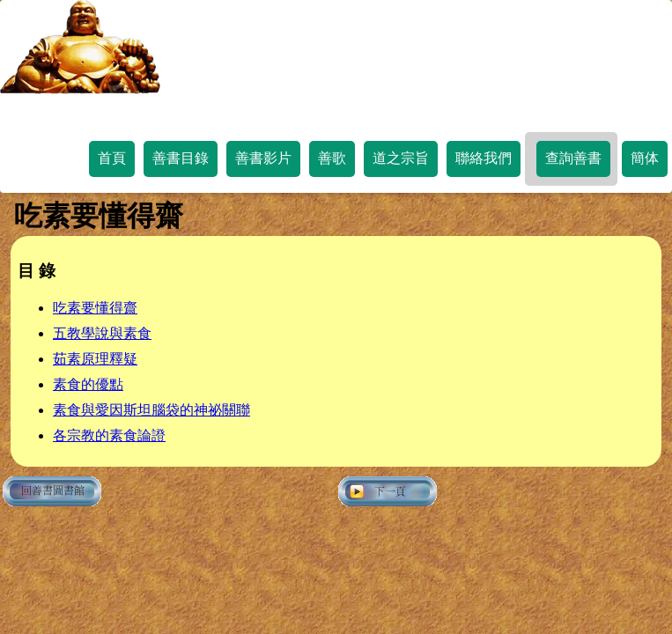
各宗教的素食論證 (109, 435)
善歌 (332, 158)
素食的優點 (88, 384)
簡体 (645, 158)
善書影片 (263, 158)
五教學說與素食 (102, 333)
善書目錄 (181, 158)
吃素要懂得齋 (95, 308)
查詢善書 (573, 158)
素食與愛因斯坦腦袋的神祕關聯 (151, 410)
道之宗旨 (401, 158)
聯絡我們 (484, 158)
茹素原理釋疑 (95, 359)
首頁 (112, 158)
